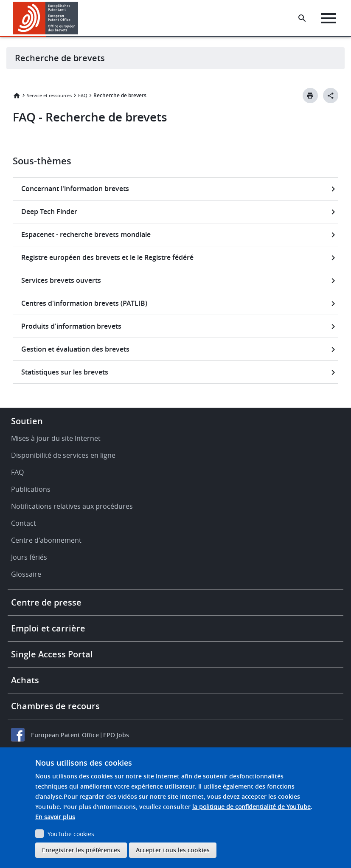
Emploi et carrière (48, 628)
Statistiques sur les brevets (65, 372)
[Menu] (328, 18)
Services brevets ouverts (61, 280)
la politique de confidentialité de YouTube (251, 807)
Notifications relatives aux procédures (72, 506)
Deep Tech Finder (49, 211)
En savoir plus (55, 817)
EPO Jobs (116, 735)
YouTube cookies (71, 834)
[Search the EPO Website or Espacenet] (302, 18)
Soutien (27, 421)
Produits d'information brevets (71, 326)
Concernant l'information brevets (75, 189)
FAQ (83, 95)
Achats (25, 680)
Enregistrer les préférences (81, 850)
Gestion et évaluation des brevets (75, 349)
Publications (31, 489)
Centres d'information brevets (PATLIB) (84, 303)
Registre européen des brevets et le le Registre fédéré (107, 257)
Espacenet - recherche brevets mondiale (86, 234)
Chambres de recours (55, 706)
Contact (24, 523)
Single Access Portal (52, 654)
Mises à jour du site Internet (56, 438)
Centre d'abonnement (46, 540)
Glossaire (26, 574)
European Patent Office (65, 735)
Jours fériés (29, 557)
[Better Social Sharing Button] (331, 96)
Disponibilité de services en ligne (63, 455)
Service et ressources (49, 95)
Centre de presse (46, 602)
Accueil (17, 96)
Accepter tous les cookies (173, 850)
